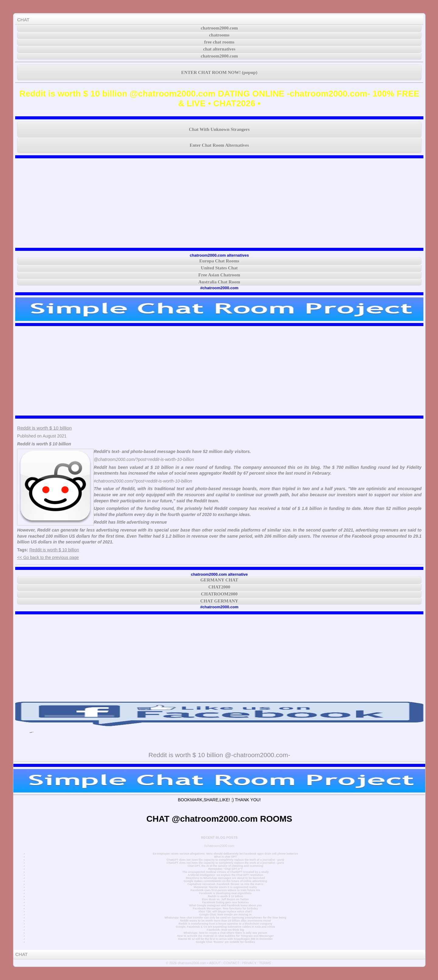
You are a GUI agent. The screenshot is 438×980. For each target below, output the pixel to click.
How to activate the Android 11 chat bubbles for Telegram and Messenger (225, 936)
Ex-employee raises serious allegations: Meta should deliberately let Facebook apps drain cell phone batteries (225, 854)
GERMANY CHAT (219, 580)
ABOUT (215, 963)
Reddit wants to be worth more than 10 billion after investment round (226, 921)
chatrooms (219, 35)
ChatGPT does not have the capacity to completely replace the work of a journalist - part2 (226, 860)
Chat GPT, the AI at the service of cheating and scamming (225, 866)
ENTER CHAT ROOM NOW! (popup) (219, 72)
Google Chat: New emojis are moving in (225, 915)
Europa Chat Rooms (219, 261)
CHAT (23, 20)
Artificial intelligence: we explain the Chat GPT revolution (225, 875)
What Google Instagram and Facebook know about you (225, 905)
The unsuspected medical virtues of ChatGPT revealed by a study (225, 872)
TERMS (265, 963)
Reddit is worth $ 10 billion (44, 428)
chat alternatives (219, 49)
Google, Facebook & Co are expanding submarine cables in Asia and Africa (225, 927)
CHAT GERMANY (219, 601)
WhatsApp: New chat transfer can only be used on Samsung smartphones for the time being (225, 918)
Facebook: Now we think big (226, 930)
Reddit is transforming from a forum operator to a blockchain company (225, 924)
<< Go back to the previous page (48, 557)
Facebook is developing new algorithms (226, 893)
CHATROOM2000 (219, 594)
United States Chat (219, 268)
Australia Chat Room (219, 282)
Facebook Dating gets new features (225, 902)
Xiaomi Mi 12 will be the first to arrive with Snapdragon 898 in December (225, 939)
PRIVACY (249, 963)
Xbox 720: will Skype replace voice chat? (225, 912)
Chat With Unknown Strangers (219, 129)
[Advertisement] (219, 203)
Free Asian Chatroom (219, 275)
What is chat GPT (225, 857)
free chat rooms (219, 42)
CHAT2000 (219, 587)
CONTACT (231, 963)
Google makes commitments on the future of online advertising (225, 881)
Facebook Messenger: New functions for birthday (225, 908)
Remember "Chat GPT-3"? (225, 869)
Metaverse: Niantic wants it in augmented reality (225, 887)
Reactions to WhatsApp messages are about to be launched (225, 878)
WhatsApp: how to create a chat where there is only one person (225, 933)
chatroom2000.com (219, 28)
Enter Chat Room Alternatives (219, 145)
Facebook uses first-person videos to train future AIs (226, 890)
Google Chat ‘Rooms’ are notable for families (226, 942)
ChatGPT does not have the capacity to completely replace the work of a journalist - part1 (226, 863)
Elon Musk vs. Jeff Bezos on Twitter (225, 899)
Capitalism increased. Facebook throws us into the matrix (225, 884)
